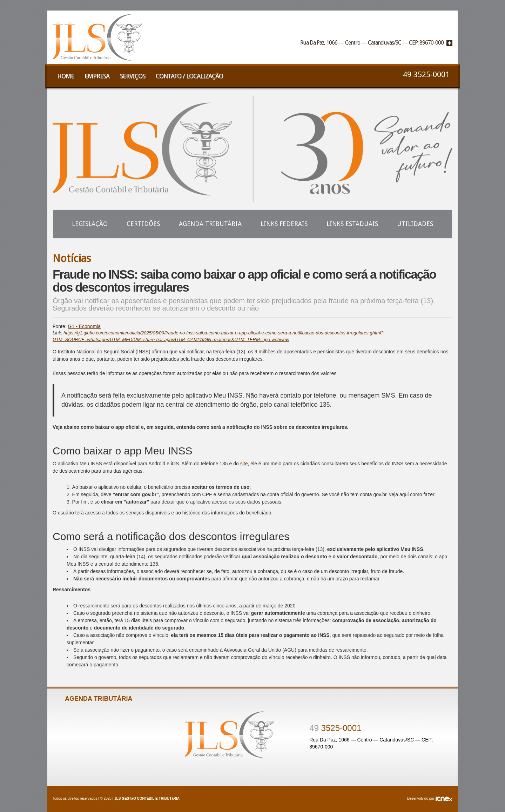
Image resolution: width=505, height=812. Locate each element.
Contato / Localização (189, 76)
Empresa (97, 76)
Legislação (90, 224)
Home (66, 76)
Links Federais (284, 224)
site (244, 464)
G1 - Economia (84, 326)
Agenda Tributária (210, 224)
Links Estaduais (352, 224)
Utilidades (415, 224)
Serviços (133, 76)
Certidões (143, 224)
